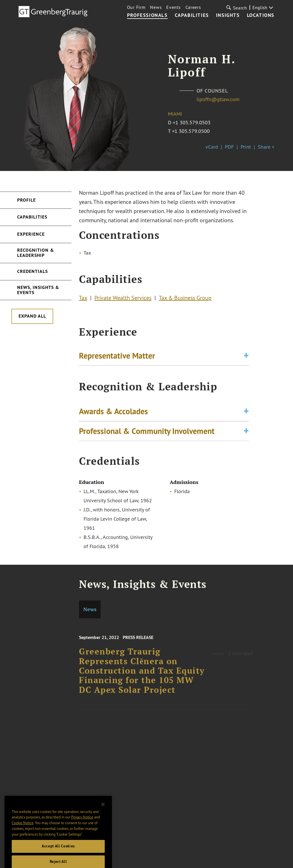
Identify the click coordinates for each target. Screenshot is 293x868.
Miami (175, 114)
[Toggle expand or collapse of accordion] (246, 357)
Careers (193, 7)
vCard (212, 147)
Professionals (147, 15)
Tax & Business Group (185, 299)
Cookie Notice (23, 834)
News (156, 7)
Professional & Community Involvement (147, 434)
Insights (228, 15)
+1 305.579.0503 (192, 122)
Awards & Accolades (113, 415)
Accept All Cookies (58, 858)
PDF (229, 147)
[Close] (103, 816)
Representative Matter (117, 357)
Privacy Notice (82, 829)
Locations (261, 15)
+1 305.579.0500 (191, 131)
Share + (266, 147)
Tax (83, 299)
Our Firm (136, 7)
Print (246, 147)
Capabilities (192, 15)
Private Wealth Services (123, 299)
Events (173, 7)
